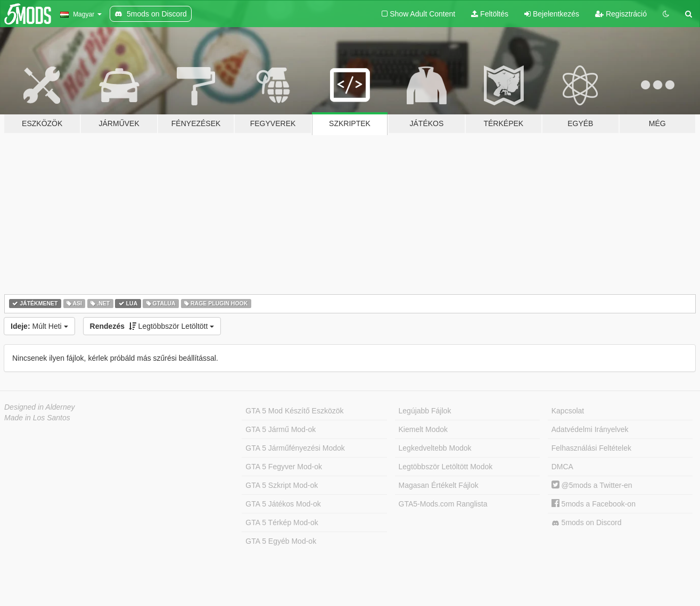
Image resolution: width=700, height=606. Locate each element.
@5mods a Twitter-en (592, 485)
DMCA (562, 467)
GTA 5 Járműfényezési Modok (295, 448)
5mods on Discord (587, 523)
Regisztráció (621, 14)
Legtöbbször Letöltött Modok (446, 467)
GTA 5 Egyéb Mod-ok (281, 541)
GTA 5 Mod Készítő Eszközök (294, 411)
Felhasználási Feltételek (591, 448)
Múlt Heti (39, 326)
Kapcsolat (568, 411)
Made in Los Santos (37, 418)
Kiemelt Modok (423, 429)
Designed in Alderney (40, 407)
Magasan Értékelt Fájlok (439, 485)
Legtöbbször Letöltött (152, 326)
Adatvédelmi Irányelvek (590, 429)
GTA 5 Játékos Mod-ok (283, 504)
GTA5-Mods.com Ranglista (443, 504)
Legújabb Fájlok (425, 411)
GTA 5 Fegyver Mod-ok (284, 467)
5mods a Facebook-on (594, 504)
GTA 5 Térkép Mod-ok (282, 522)
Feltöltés (490, 14)
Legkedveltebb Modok (435, 448)
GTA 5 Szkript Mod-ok (282, 485)
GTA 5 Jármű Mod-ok (281, 429)
